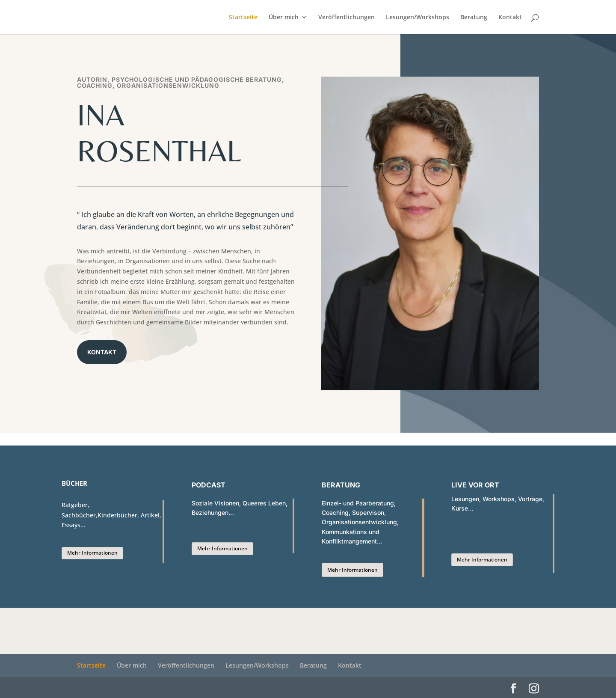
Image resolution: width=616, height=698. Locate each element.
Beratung (474, 18)
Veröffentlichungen (346, 18)
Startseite (243, 18)
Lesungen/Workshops (418, 18)
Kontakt (510, 18)
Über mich (284, 18)
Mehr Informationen (92, 553)
